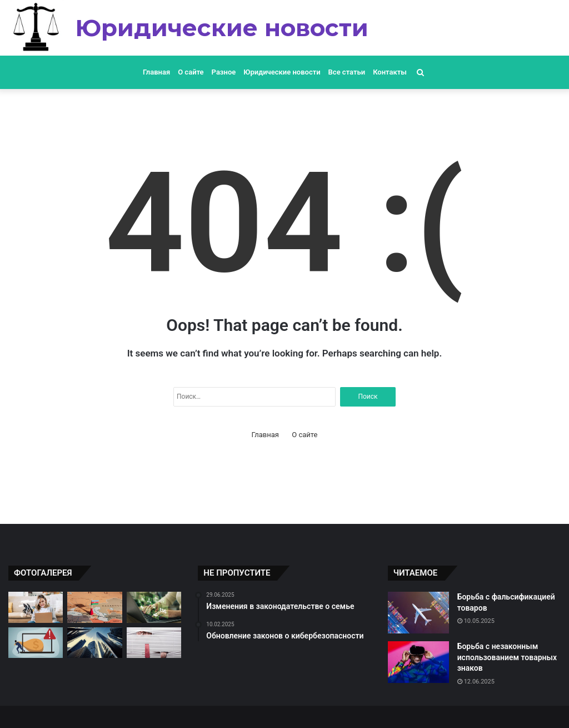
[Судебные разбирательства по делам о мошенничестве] (36, 643)
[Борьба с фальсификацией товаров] (418, 613)
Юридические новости (282, 72)
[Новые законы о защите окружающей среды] (154, 607)
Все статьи (347, 72)
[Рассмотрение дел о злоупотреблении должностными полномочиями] (94, 607)
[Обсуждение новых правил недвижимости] (94, 643)
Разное (224, 72)
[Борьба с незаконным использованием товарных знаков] (418, 662)
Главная (156, 72)
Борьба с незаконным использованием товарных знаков (507, 657)
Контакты (390, 72)
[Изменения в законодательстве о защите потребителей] (154, 643)
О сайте (191, 72)
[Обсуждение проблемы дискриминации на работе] (36, 607)
